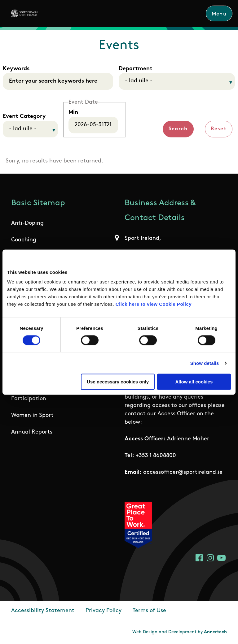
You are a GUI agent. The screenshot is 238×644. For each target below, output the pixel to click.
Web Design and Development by (180, 632)
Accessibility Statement (43, 611)
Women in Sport (32, 416)
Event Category (24, 117)
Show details (205, 363)
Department (136, 69)
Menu (219, 14)
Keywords (16, 69)
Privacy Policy (104, 611)
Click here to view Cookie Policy (154, 304)
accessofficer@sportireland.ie (183, 472)
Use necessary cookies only (118, 382)
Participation (29, 399)
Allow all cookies (194, 382)
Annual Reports (32, 432)
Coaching (24, 240)
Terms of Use (149, 611)
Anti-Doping (27, 224)
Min (73, 112)
